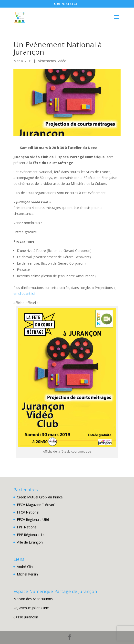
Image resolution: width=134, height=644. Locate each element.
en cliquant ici (24, 293)
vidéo (62, 61)
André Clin (25, 567)
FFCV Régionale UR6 (33, 520)
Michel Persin (27, 574)
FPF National (27, 527)
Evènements (46, 61)
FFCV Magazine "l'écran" (36, 505)
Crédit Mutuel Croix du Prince (40, 497)
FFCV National (28, 512)
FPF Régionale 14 (31, 535)
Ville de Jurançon (30, 542)
